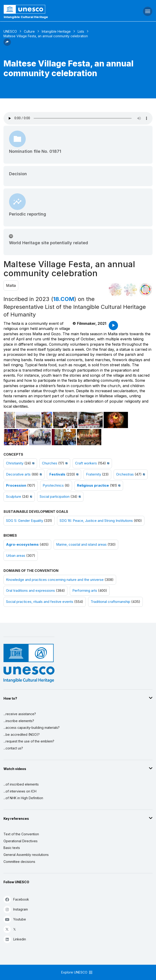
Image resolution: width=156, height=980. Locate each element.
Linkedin (15, 939)
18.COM (64, 299)
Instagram (16, 909)
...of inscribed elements (21, 784)
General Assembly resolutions (26, 855)
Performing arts (85, 591)
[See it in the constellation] (115, 290)
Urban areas (16, 556)
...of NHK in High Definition (23, 798)
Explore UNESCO (77, 972)
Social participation (55, 497)
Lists (81, 31)
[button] (7, 44)
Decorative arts (18, 474)
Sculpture (14, 497)
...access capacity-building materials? (32, 728)
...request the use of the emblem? (29, 741)
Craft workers (86, 463)
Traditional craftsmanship (110, 602)
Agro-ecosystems (22, 545)
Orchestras (125, 474)
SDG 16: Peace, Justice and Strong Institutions (96, 521)
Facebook (16, 899)
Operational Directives (21, 841)
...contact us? (13, 748)
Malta (11, 285)
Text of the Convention (21, 834)
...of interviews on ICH (20, 791)
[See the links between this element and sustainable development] (146, 290)
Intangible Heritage (56, 31)
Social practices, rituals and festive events (40, 602)
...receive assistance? (20, 714)
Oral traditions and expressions (30, 591)
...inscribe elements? (19, 721)
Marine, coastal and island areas (81, 545)
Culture (29, 31)
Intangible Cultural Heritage (26, 17)
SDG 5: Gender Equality (25, 521)
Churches (50, 463)
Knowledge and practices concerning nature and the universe (55, 580)
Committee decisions (19, 862)
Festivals (57, 474)
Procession (16, 485)
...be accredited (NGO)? (22, 734)
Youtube (15, 919)
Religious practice (93, 485)
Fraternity (94, 474)
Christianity (15, 463)
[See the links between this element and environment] (131, 290)
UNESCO (10, 31)
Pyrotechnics (53, 485)
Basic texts (12, 848)
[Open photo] (10, 420)
